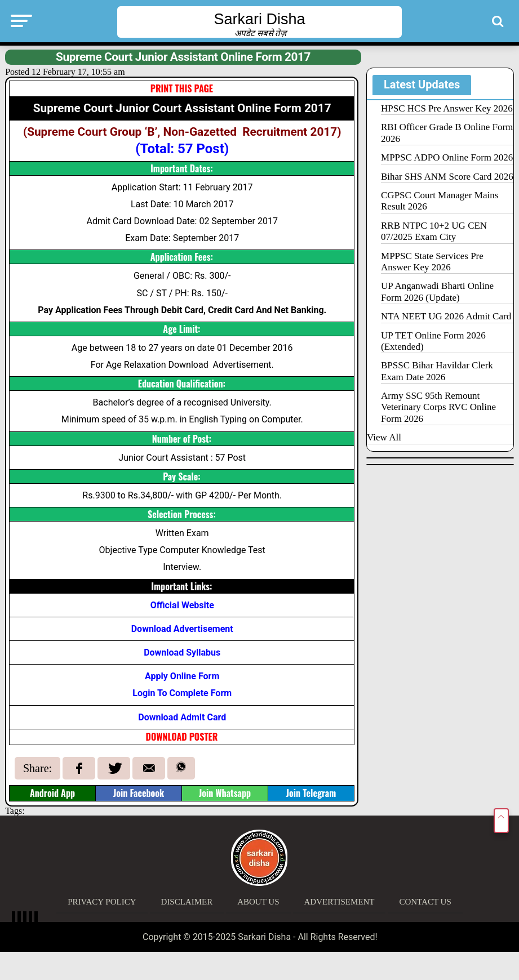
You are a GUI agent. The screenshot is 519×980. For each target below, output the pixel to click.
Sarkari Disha (259, 19)
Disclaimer (187, 902)
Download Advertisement (182, 629)
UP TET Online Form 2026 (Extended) (433, 341)
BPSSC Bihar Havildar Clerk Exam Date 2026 (437, 371)
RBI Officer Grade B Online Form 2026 (447, 133)
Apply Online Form (182, 676)
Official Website (182, 605)
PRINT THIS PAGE (182, 88)
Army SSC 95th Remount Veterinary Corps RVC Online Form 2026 (438, 407)
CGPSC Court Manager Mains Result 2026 (440, 201)
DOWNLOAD (168, 737)
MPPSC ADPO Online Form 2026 (447, 157)
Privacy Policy (102, 902)
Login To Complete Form (182, 693)
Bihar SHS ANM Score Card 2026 (447, 177)
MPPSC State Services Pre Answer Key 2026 (432, 262)
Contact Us (425, 902)
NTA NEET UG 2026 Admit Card (446, 316)
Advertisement (340, 902)
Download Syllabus (182, 652)
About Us (258, 902)
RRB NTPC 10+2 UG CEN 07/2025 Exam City (434, 231)
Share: (37, 768)
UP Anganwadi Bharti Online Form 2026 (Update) (437, 291)
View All (384, 437)
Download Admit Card (182, 717)
